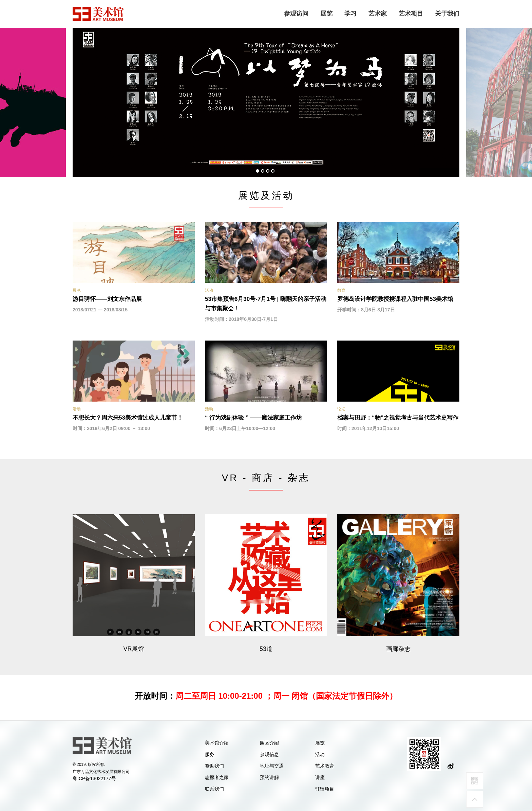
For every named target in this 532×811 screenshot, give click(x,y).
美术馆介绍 (217, 743)
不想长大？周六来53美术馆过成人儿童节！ (128, 418)
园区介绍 (269, 743)
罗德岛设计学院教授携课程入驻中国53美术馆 (395, 299)
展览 (326, 14)
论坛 (341, 409)
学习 (350, 14)
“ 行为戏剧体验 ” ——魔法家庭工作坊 (253, 418)
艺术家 (378, 14)
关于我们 (447, 14)
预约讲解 (269, 777)
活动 (209, 290)
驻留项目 (325, 789)
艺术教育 (325, 766)
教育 (341, 290)
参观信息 (269, 754)
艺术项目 (411, 14)
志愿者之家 (217, 777)
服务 (210, 754)
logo (98, 14)
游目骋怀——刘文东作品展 (107, 299)
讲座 (320, 777)
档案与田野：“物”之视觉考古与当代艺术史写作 (398, 418)
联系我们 (214, 789)
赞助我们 (214, 766)
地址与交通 (272, 766)
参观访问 (296, 14)
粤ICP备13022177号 (94, 778)
